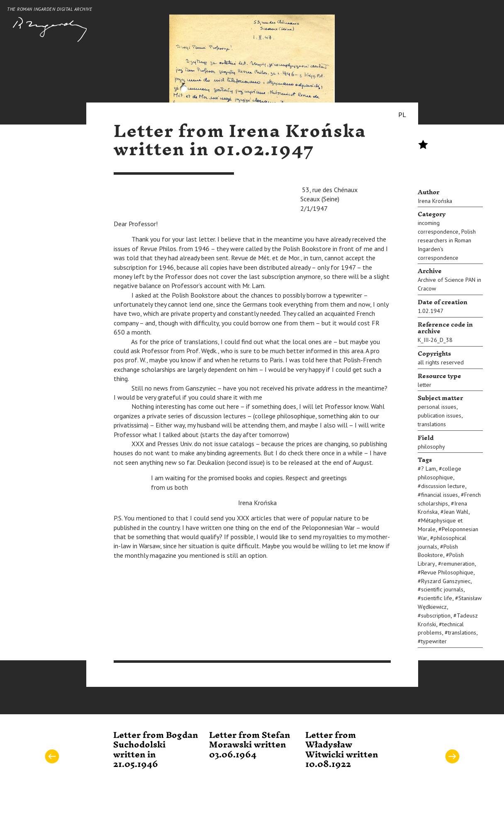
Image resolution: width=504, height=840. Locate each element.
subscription (436, 615)
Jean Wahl (456, 512)
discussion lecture (443, 486)
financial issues (439, 495)
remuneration (458, 564)
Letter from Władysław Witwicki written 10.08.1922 (342, 750)
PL (402, 115)
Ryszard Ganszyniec (446, 581)
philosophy (431, 447)
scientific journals (442, 589)
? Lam (429, 469)
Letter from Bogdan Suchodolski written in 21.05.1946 (156, 750)
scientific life (437, 598)
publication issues (439, 415)
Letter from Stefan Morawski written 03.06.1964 (250, 745)
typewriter (434, 641)
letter (425, 385)
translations (432, 424)
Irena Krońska (435, 201)
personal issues (437, 407)
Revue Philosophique (447, 572)
